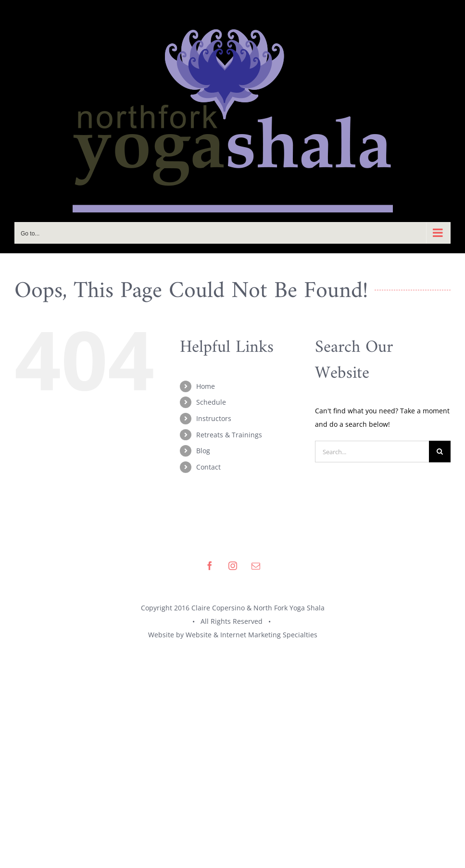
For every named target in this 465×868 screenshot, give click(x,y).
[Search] (440, 452)
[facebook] (210, 566)
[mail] (256, 566)
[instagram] (233, 566)
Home (206, 386)
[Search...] (372, 452)
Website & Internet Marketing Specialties (251, 635)
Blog (203, 451)
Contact (208, 467)
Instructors (214, 418)
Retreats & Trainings (229, 435)
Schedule (211, 402)
